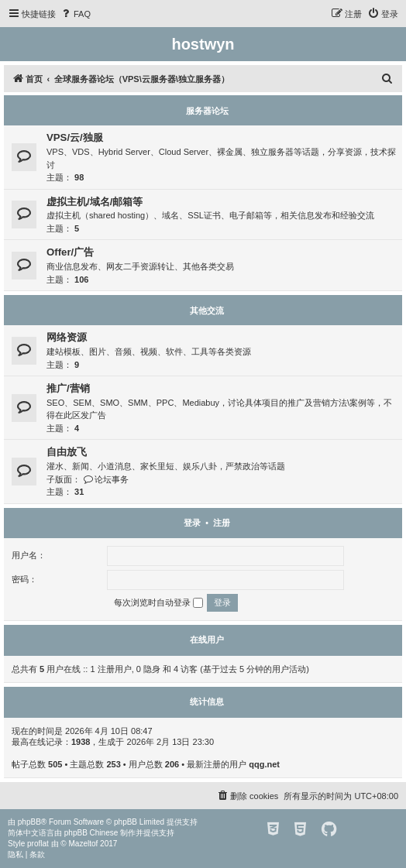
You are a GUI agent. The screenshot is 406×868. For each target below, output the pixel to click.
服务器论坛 (207, 111)
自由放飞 (67, 452)
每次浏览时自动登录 (158, 603)
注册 (222, 523)
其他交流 (207, 310)
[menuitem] (75, 14)
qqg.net (264, 764)
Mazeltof (84, 844)
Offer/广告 (70, 252)
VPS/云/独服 (75, 137)
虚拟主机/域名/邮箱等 (95, 202)
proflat (38, 844)
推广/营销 (68, 388)
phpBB (29, 822)
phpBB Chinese (91, 833)
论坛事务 (106, 479)
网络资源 (67, 337)
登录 (192, 523)
